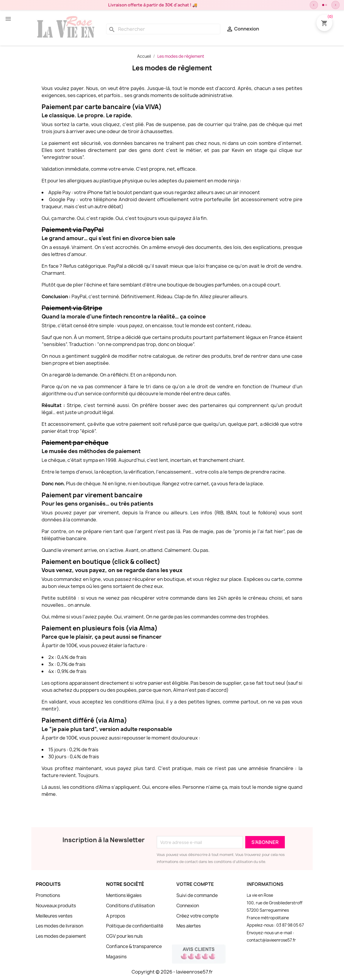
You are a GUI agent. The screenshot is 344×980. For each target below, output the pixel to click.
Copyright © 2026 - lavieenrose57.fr (172, 972)
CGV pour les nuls (124, 936)
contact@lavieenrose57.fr (271, 940)
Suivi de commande (197, 895)
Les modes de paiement (61, 936)
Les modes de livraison (59, 926)
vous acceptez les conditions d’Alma (111, 702)
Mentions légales (124, 895)
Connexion (188, 906)
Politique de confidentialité (135, 926)
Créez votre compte (197, 916)
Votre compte (195, 884)
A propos (116, 916)
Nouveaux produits (56, 906)
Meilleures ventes (54, 916)
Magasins (116, 957)
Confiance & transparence (134, 946)
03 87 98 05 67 (290, 925)
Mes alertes (189, 926)
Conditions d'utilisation (130, 906)
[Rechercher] (163, 29)
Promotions (48, 895)
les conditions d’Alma (86, 787)
